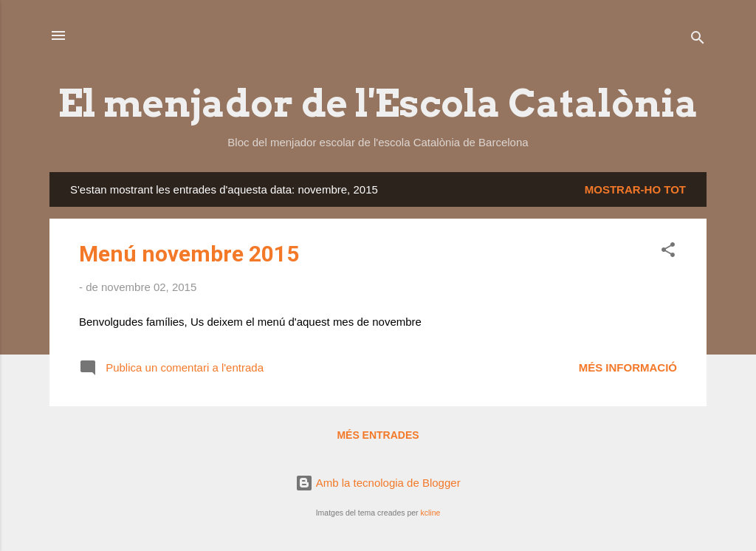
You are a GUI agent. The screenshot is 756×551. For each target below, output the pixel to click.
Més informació (628, 367)
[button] (668, 252)
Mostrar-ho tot (635, 189)
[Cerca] (698, 40)
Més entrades (378, 435)
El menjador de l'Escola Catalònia (378, 103)
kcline (430, 513)
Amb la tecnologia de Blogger (378, 483)
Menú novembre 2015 (189, 254)
